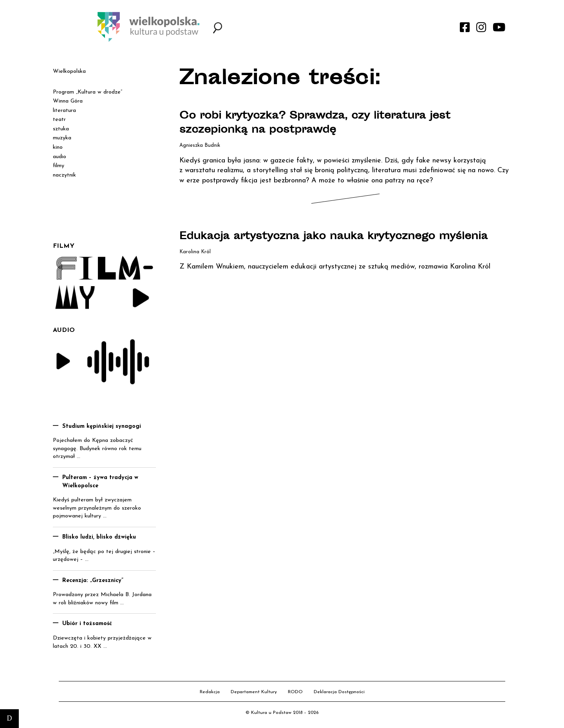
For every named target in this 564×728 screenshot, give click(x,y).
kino (58, 147)
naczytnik (64, 175)
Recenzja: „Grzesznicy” (93, 581)
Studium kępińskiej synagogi (102, 426)
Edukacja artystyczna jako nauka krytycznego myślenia (318, 244)
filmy (59, 166)
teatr (59, 120)
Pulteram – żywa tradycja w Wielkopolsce (100, 482)
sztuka (61, 129)
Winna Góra (68, 101)
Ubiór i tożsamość (87, 624)
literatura (64, 111)
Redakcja (210, 692)
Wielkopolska (69, 71)
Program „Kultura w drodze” (88, 92)
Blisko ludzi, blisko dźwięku (99, 537)
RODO (295, 692)
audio (60, 157)
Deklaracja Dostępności (339, 692)
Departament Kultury (254, 692)
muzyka (62, 138)
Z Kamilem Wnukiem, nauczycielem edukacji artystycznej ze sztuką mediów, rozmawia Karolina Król (335, 281)
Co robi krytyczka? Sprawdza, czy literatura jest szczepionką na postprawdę (327, 123)
